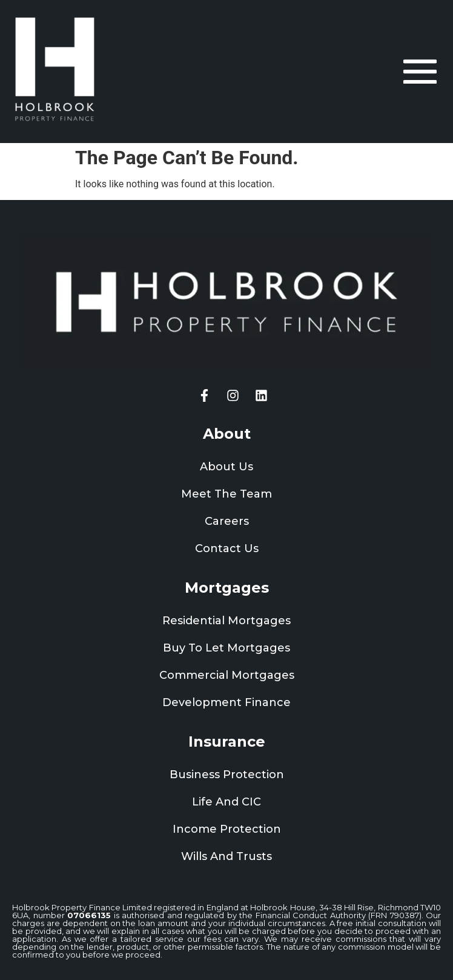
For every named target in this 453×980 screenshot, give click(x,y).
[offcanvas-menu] (420, 72)
